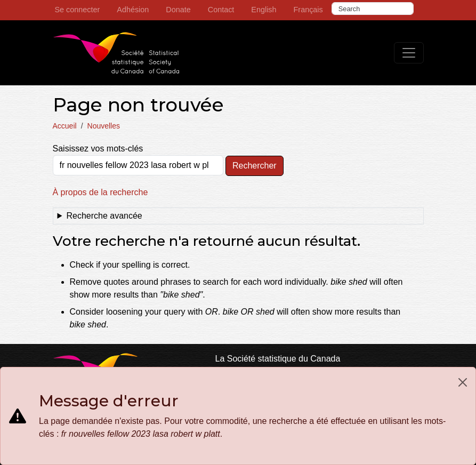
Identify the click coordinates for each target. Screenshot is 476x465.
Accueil (65, 126)
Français (308, 10)
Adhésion (133, 10)
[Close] (463, 382)
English (264, 10)
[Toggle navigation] (409, 53)
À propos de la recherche (100, 192)
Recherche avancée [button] (104, 216)
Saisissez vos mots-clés (98, 149)
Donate (178, 10)
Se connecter (78, 10)
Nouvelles (104, 126)
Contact (221, 10)
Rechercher (255, 166)
